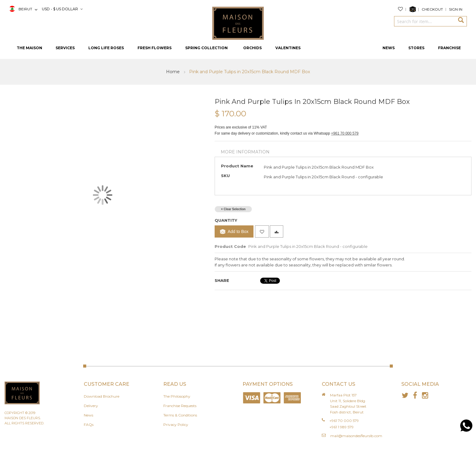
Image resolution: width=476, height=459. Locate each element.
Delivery (91, 406)
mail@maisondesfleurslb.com (356, 436)
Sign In (456, 9)
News (88, 415)
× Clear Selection (233, 209)
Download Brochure (102, 396)
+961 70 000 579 (345, 133)
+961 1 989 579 (342, 427)
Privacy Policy (176, 425)
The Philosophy (177, 396)
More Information (245, 152)
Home (173, 72)
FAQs (89, 425)
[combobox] (424, 21)
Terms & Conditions (180, 415)
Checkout (432, 9)
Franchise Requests (180, 406)
